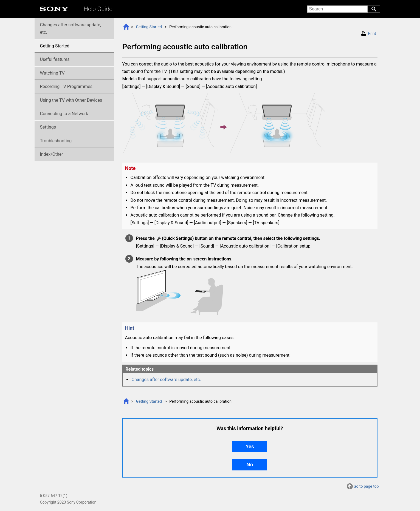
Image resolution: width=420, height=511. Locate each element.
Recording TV (66, 86)
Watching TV (52, 73)
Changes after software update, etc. (166, 380)
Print (372, 33)
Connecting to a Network (64, 114)
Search (374, 9)
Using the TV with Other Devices (71, 100)
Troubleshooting (56, 141)
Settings (48, 127)
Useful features (55, 59)
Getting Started (149, 27)
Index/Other (52, 154)
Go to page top (366, 487)
